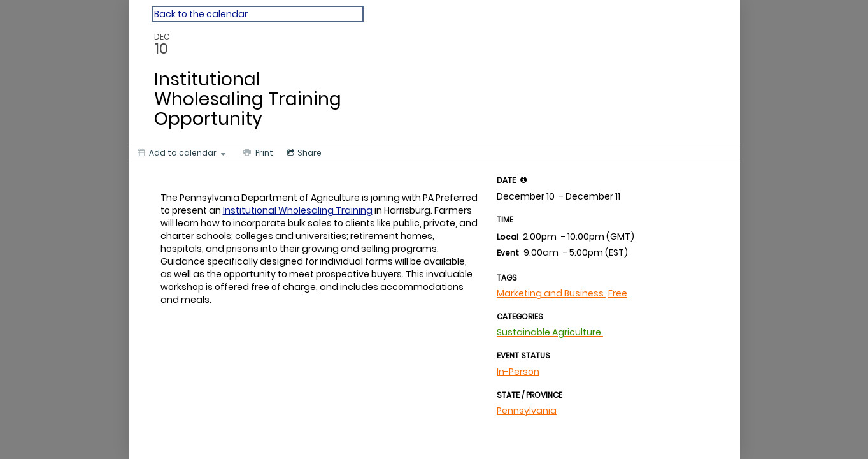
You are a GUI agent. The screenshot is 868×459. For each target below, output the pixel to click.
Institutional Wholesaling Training (298, 210)
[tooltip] (523, 180)
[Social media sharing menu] (303, 153)
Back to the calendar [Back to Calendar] (201, 14)
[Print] (257, 153)
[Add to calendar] (181, 153)
